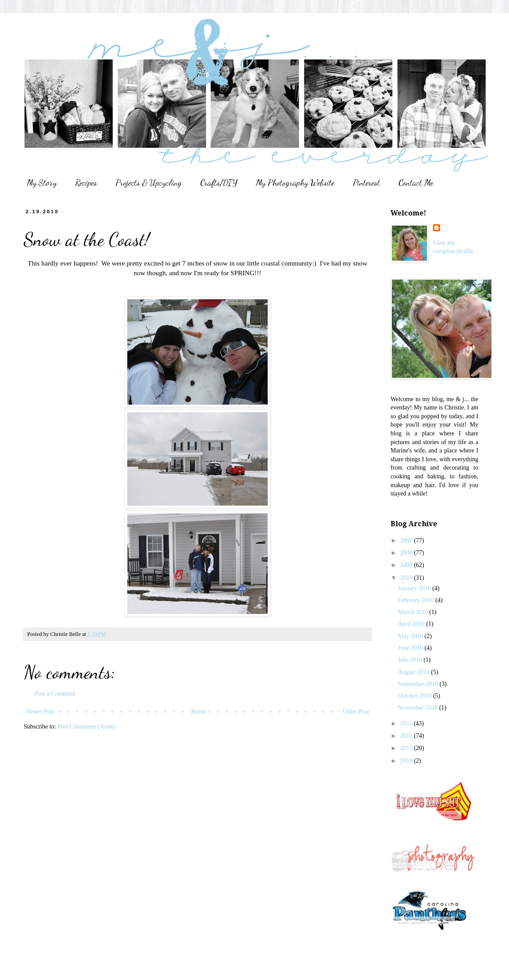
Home (199, 712)
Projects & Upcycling (149, 183)
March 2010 (414, 612)
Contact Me (416, 183)
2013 (407, 748)
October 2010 (416, 696)
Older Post (356, 712)
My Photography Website (295, 183)
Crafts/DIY (219, 183)
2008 (407, 553)
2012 (407, 736)
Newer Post (40, 712)
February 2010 (417, 600)
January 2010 (415, 588)
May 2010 (411, 636)
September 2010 (419, 684)
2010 (407, 578)
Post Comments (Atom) (87, 727)
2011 (407, 723)
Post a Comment (55, 694)
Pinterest (366, 183)
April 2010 (412, 624)
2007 (407, 540)
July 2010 (411, 660)
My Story (42, 183)
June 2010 (411, 648)
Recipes (86, 183)
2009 (407, 565)
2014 (407, 761)
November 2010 (419, 708)
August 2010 (414, 672)
